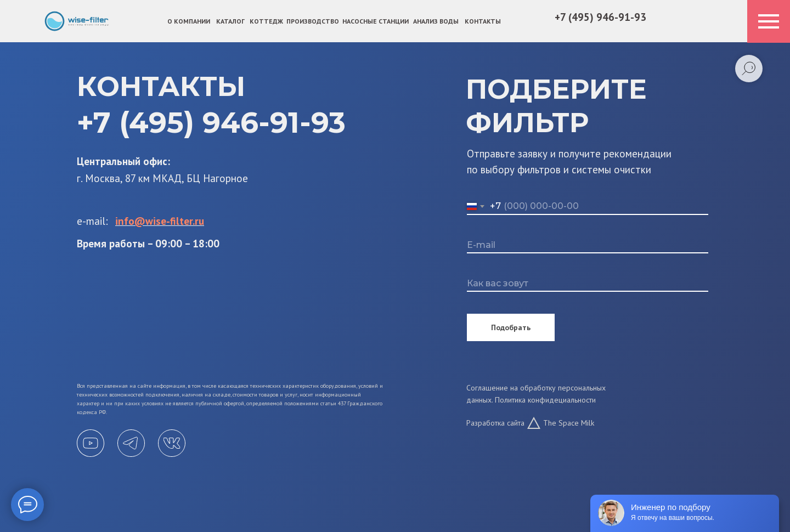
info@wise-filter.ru (160, 221)
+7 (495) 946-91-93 (600, 17)
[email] (588, 245)
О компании (189, 21)
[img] (77, 21)
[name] (588, 284)
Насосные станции (376, 21)
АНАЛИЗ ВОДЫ (436, 21)
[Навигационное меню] (769, 21)
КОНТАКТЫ (483, 21)
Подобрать (511, 327)
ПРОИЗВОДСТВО (313, 21)
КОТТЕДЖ (266, 21)
